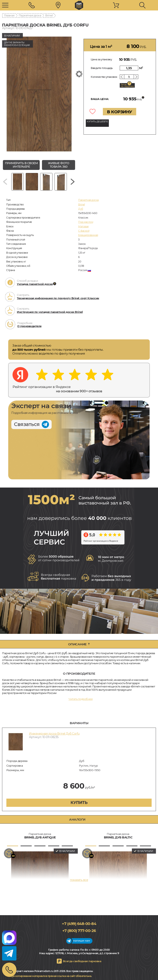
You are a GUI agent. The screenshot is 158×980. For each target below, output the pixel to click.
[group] (39, 94)
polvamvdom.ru (79, 5)
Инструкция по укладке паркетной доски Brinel (50, 312)
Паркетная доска (30, 15)
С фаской (84, 231)
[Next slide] (73, 182)
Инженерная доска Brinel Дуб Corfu (54, 733)
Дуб (81, 209)
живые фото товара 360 (59, 165)
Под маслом (86, 222)
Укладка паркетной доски (35, 284)
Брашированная (88, 235)
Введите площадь (102, 68)
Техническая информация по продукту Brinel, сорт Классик (58, 298)
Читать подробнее (81, 699)
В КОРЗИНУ (120, 112)
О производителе (29, 326)
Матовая (83, 226)
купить (79, 802)
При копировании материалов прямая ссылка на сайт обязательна (50, 976)
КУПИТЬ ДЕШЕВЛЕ (97, 121)
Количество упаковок (104, 77)
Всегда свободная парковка (82, 961)
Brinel (49, 15)
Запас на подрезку (127, 85)
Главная (9, 15)
